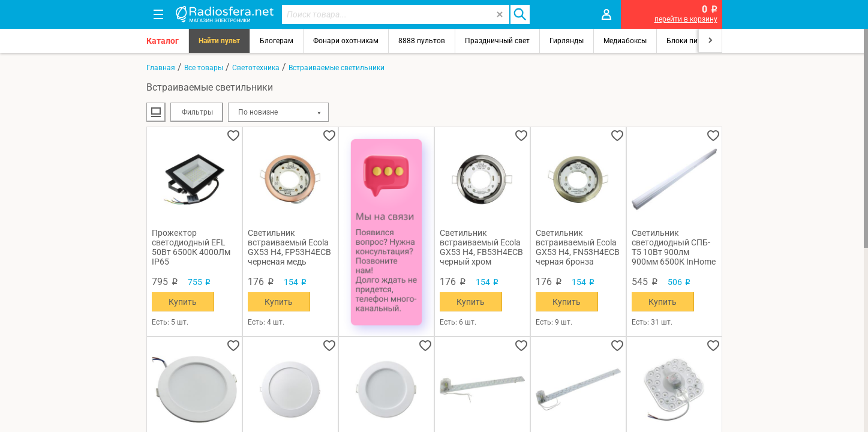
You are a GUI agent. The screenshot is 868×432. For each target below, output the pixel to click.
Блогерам (277, 41)
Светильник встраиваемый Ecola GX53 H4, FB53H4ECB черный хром (481, 247)
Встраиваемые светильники (337, 68)
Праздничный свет (497, 41)
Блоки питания (692, 41)
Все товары (204, 68)
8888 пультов (422, 41)
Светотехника (256, 68)
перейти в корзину (686, 19)
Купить (183, 302)
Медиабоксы (625, 41)
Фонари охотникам (346, 41)
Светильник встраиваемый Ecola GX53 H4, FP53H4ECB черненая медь (289, 247)
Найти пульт (219, 41)
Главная (161, 68)
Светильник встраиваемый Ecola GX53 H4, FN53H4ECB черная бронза (578, 247)
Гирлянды (567, 41)
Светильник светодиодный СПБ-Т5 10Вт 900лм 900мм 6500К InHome (674, 247)
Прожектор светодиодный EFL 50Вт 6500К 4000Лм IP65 (191, 247)
